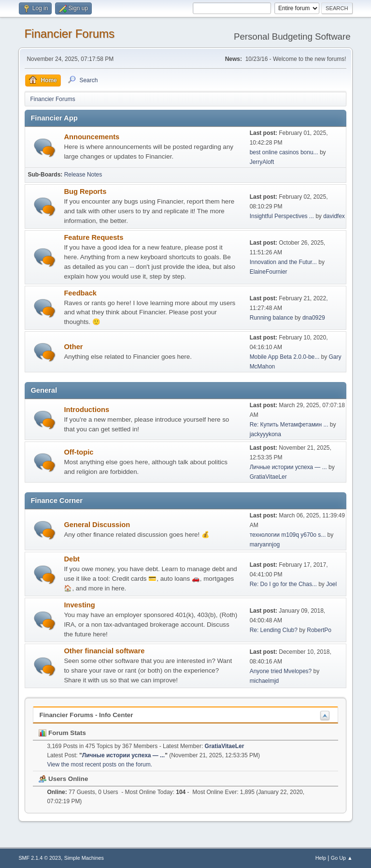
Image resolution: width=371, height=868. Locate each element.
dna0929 (314, 318)
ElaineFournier (269, 272)
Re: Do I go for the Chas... (283, 584)
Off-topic (78, 452)
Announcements (92, 137)
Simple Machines (84, 858)
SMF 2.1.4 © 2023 (40, 858)
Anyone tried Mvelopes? (281, 671)
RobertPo (319, 630)
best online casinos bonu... (284, 152)
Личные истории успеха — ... (288, 467)
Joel (331, 584)
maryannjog (265, 544)
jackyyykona (265, 434)
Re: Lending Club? (274, 630)
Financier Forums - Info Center (86, 715)
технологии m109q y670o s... (288, 535)
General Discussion (97, 525)
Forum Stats (62, 733)
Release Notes (83, 175)
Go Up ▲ (342, 858)
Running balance (271, 318)
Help (321, 858)
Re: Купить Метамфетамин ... (289, 425)
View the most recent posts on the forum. (100, 765)
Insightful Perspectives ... (282, 216)
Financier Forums (69, 34)
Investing (79, 605)
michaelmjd (264, 681)
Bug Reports (85, 191)
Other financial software (104, 651)
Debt (72, 559)
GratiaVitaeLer (268, 477)
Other (73, 347)
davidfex (334, 216)
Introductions (86, 410)
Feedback (80, 293)
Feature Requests (93, 237)
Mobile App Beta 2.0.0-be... (285, 357)
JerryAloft (262, 162)
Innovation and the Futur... (283, 262)
